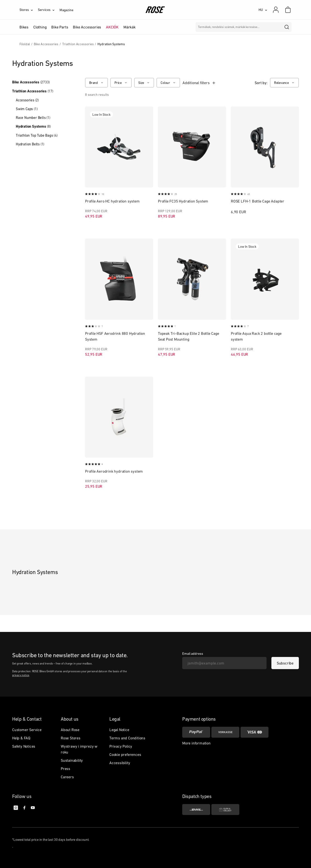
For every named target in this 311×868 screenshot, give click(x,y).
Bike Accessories (31, 82)
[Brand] (96, 83)
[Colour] (168, 83)
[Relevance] (284, 83)
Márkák (130, 27)
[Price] (121, 83)
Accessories (27, 100)
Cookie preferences (125, 754)
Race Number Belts (33, 118)
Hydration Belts (30, 144)
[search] (287, 27)
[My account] (276, 10)
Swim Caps (27, 109)
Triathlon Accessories (33, 91)
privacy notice (21, 675)
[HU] (263, 10)
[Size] (144, 83)
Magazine (66, 10)
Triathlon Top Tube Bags (37, 135)
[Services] (49, 10)
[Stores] (29, 10)
